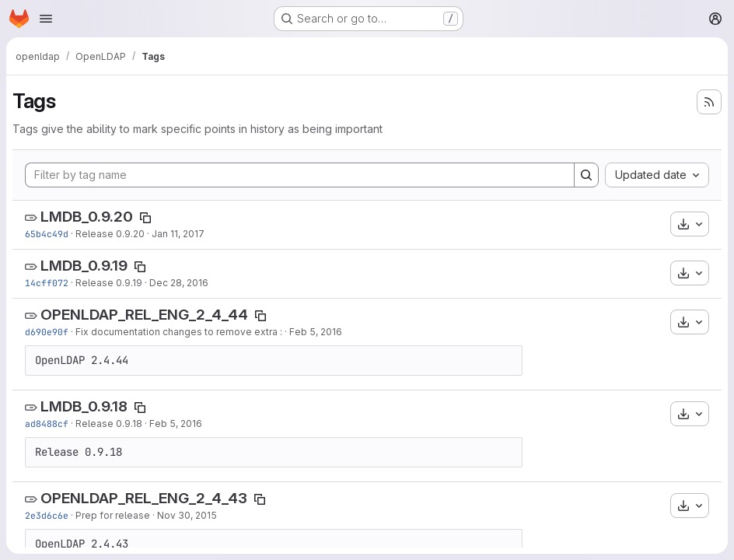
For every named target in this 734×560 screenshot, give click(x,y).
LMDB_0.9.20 (87, 217)
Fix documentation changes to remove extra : (179, 332)
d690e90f (47, 332)
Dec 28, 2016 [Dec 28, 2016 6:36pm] (179, 283)
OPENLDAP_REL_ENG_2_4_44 (144, 315)
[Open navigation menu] (46, 19)
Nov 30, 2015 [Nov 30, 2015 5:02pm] (187, 515)
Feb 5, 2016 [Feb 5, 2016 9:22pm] (176, 423)
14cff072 (47, 283)
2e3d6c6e (47, 515)
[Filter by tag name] (300, 175)
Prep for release (113, 515)
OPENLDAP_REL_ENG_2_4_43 (144, 498)
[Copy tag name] (145, 218)
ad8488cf (47, 423)
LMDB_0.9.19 (84, 266)
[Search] (586, 175)
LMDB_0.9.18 (84, 406)
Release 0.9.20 (110, 234)
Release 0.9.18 (109, 423)
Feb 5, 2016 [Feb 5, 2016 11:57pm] (316, 332)
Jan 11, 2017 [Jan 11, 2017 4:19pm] (178, 234)
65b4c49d (47, 234)
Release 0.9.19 (109, 283)
